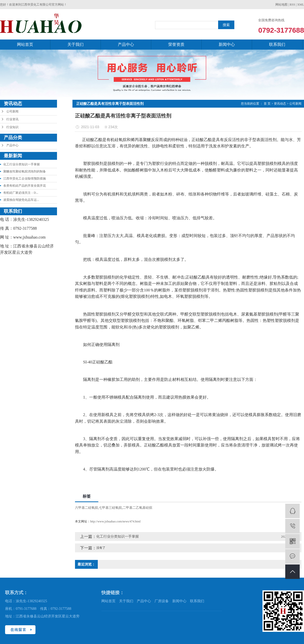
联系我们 (277, 44)
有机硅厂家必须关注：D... (21, 193)
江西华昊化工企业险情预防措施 (25, 179)
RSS (292, 5)
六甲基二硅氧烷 (87, 508)
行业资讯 (12, 119)
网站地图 (281, 5)
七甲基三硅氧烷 (110, 508)
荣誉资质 (176, 44)
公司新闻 (12, 111)
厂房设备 (162, 601)
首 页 (267, 104)
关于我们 (75, 44)
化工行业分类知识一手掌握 (22, 164)
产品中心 (126, 44)
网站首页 (25, 44)
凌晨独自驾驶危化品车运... (21, 200)
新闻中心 (227, 44)
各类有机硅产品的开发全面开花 (25, 186)
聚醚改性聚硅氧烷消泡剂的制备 (25, 171)
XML (301, 5)
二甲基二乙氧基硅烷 (137, 508)
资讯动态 (280, 104)
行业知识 (12, 127)
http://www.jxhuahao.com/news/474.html (115, 521)
